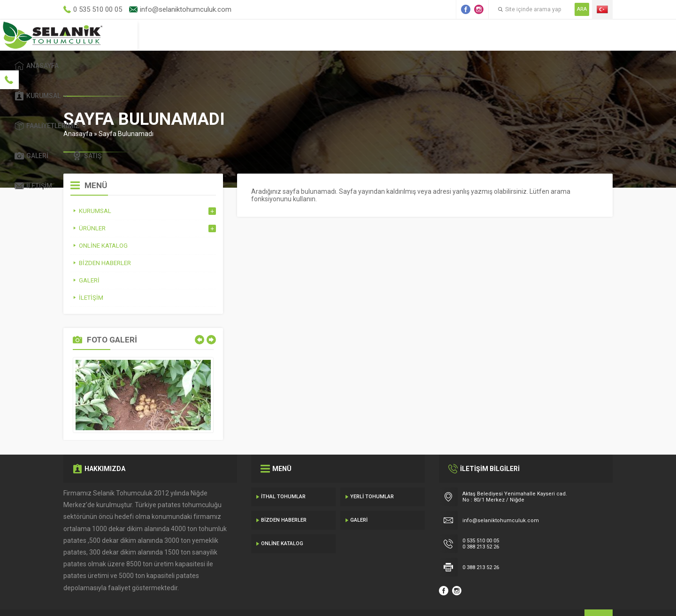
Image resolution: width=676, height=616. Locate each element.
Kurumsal (317, 35)
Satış (525, 35)
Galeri (469, 35)
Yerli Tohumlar (372, 475)
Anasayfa (248, 35)
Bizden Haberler (284, 498)
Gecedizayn (217, 597)
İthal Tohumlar (283, 475)
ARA (582, 9)
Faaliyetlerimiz (396, 35)
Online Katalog (282, 522)
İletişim (582, 35)
